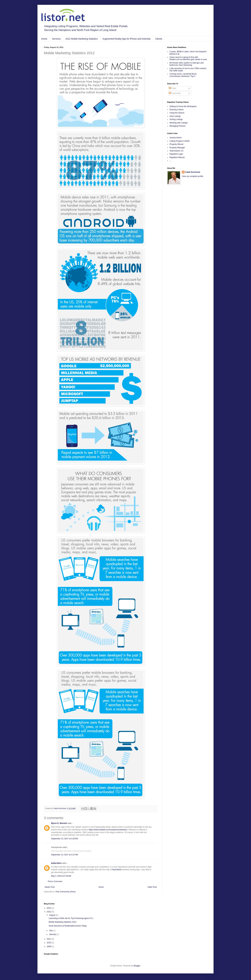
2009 (49, 947)
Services (56, 39)
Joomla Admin (176, 138)
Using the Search (177, 113)
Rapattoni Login (176, 154)
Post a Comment (55, 881)
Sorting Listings (176, 119)
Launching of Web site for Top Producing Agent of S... (71, 918)
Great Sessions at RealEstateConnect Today (68, 926)
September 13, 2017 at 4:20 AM (65, 839)
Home (44, 39)
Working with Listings (179, 123)
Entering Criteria (176, 110)
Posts (172, 88)
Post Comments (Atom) (66, 892)
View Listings (175, 116)
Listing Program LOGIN (180, 141)
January (53, 934)
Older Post (152, 887)
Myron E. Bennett (59, 823)
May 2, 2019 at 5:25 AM (61, 876)
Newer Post (50, 887)
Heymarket (117, 870)
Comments (175, 93)
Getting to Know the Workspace (183, 106)
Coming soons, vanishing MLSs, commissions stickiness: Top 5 (183, 75)
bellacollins (56, 863)
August (52, 915)
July (51, 930)
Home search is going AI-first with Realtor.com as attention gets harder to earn (188, 58)
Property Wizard (176, 144)
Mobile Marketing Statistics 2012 (63, 922)
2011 (49, 939)
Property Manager (177, 148)
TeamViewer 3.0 (176, 151)
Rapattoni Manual (177, 157)
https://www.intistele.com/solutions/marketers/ (108, 830)
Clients (159, 39)
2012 (49, 912)
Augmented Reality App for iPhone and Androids (127, 39)
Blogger (137, 966)
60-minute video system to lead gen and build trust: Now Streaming (187, 64)
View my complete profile (192, 176)
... (170, 161)
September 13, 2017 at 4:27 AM (65, 855)
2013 (49, 908)
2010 (49, 943)
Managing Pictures (177, 126)
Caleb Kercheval (192, 172)
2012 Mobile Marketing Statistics (82, 39)
